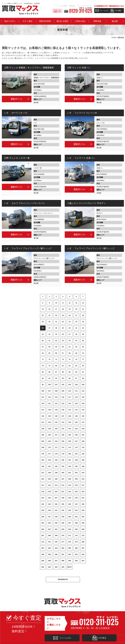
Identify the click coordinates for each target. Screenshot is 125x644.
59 (56, 347)
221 (63, 492)
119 (83, 397)
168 (83, 441)
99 (43, 385)
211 (43, 485)
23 (49, 315)
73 (56, 359)
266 (83, 529)
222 (70, 492)
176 (43, 454)
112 (83, 391)
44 (49, 334)
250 (70, 517)
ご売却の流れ (80, 21)
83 (76, 366)
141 (43, 422)
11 (63, 303)
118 (76, 397)
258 (76, 523)
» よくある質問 (62, 6)
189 (83, 460)
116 (63, 397)
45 (56, 334)
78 (43, 366)
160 (76, 435)
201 (70, 473)
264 (70, 529)
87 (56, 372)
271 (70, 535)
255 (56, 523)
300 (76, 561)
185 (56, 460)
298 (63, 561)
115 (56, 397)
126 (83, 403)
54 (70, 341)
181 (76, 454)
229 (70, 498)
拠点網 (115, 21)
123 (63, 403)
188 (76, 460)
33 (70, 322)
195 (76, 466)
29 (43, 322)
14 (83, 303)
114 (49, 397)
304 (56, 567)
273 (83, 535)
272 (76, 535)
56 (83, 341)
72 (49, 359)
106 (43, 391)
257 (70, 523)
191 (49, 466)
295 (43, 561)
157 (56, 435)
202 (76, 473)
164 (56, 441)
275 (49, 542)
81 (63, 366)
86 (49, 372)
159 (70, 435)
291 (63, 554)
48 (76, 334)
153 (76, 429)
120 (43, 403)
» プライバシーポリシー (84, 6)
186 (63, 460)
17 (56, 309)
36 (43, 328)
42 (83, 328)
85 (43, 372)
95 (63, 378)
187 (70, 460)
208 (70, 479)
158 (63, 435)
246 (43, 517)
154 (83, 429)
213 (56, 485)
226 (49, 498)
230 (76, 498)
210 (83, 479)
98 (83, 378)
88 (63, 372)
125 (76, 403)
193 (63, 466)
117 (70, 397)
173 (70, 447)
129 (56, 410)
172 (63, 447)
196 (83, 466)
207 (63, 479)
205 (49, 479)
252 (83, 517)
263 (63, 529)
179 (63, 454)
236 (70, 504)
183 (43, 460)
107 (49, 391)
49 (83, 334)
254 (49, 523)
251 (76, 517)
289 (49, 554)
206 (56, 479)
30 (49, 322)
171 (56, 447)
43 (43, 334)
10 (56, 303)
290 (56, 554)
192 (56, 466)
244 (76, 510)
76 (76, 359)
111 (76, 391)
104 (76, 385)
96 (70, 378)
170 (49, 447)
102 (63, 385)
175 (83, 447)
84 (83, 366)
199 (56, 473)
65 (49, 353)
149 (49, 429)
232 (43, 504)
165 (63, 441)
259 (83, 523)
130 (63, 410)
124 (70, 403)
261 (49, 529)
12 (70, 303)
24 (56, 315)
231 (83, 498)
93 (49, 378)
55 (76, 341)
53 (63, 341)
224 (83, 492)
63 (83, 347)
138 (70, 416)
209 (76, 479)
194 (70, 466)
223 (76, 492)
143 (56, 422)
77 (83, 359)
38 (56, 328)
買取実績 (97, 21)
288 (43, 554)
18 (63, 309)
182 (83, 454)
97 (76, 378)
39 (63, 328)
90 (76, 372)
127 (43, 410)
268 (49, 535)
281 (43, 548)
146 (76, 422)
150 (56, 429)
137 (63, 416)
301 (83, 561)
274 (43, 542)
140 (83, 416)
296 (49, 561)
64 (43, 353)
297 (56, 561)
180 (70, 454)
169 (43, 447)
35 (83, 322)
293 (76, 554)
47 (70, 334)
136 (56, 416)
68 (70, 353)
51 (49, 341)
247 (49, 517)
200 (63, 473)
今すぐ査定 (28, 21)
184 (49, 460)
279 (76, 542)
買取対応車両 (45, 21)
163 (49, 441)
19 (70, 309)
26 (70, 315)
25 (63, 315)
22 (43, 315)
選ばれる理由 (62, 21)
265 (76, 529)
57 (43, 347)
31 (56, 322)
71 (43, 359)
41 (76, 328)
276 (56, 542)
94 (56, 378)
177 (49, 454)
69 (76, 353)
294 (83, 554)
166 (70, 441)
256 (63, 523)
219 (49, 492)
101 (56, 385)
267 (43, 535)
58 (49, 347)
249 (63, 517)
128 (49, 410)
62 (76, 347)
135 (49, 416)
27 (76, 315)
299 (70, 561)
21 (83, 309)
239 (43, 510)
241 (56, 510)
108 (56, 391)
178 (56, 454)
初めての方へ (10, 21)
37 (49, 328)
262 (56, 529)
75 (70, 359)
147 (83, 422)
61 (70, 347)
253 (43, 523)
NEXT (70, 567)
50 (43, 341)
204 (43, 479)
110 (70, 391)
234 (56, 504)
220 (56, 492)
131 (70, 410)
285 (70, 548)
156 (49, 435)
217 (83, 485)
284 (63, 548)
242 (63, 510)
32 (63, 322)
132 (76, 410)
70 (83, 353)
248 (56, 517)
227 (56, 498)
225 (43, 498)
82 (70, 366)
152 (70, 429)
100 (49, 385)
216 (76, 485)
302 (43, 567)
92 (43, 378)
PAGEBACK (63, 580)
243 (70, 510)
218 (43, 492)
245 (83, 510)
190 (43, 466)
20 (76, 309)
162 (43, 441)
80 (56, 366)
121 (49, 403)
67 (63, 353)
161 (83, 435)
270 (63, 535)
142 (49, 422)
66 (56, 353)
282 (49, 548)
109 (63, 391)
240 (49, 510)
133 (83, 410)
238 (83, 504)
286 (76, 548)
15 (43, 309)
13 (76, 303)
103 (70, 385)
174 (76, 447)
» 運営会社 (72, 6)
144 (63, 422)
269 (56, 535)
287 (83, 548)
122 (56, 403)
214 (63, 485)
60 (63, 347)
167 (76, 441)
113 (43, 397)
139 (76, 416)
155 (43, 435)
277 (63, 542)
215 (70, 485)
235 (63, 504)
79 (49, 366)
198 (49, 473)
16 (49, 309)
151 (63, 429)
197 (43, 473)
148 (43, 429)
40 (70, 328)
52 (56, 341)
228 (63, 498)
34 (76, 322)
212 (49, 485)
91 (83, 372)
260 (43, 529)
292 (70, 554)
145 (70, 422)
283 (56, 548)
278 (70, 542)
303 (49, 567)
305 (63, 567)
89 (70, 372)
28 (83, 315)
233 (49, 504)
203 (83, 473)
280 (83, 542)
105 (83, 385)
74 (63, 359)
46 (63, 334)
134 (43, 416)
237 (76, 504)
